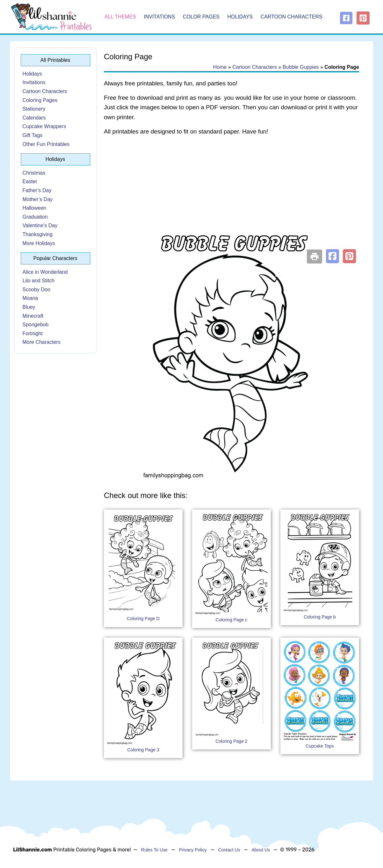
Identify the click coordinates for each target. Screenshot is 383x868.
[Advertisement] (231, 192)
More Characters (42, 342)
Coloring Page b (320, 617)
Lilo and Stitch (39, 281)
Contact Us (229, 850)
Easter (30, 181)
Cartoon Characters (292, 17)
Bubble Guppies (301, 67)
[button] (332, 256)
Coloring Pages (40, 100)
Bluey (29, 307)
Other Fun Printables (46, 144)
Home (220, 67)
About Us (261, 850)
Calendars (34, 118)
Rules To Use (154, 850)
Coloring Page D (143, 618)
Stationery (34, 109)
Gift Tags (33, 135)
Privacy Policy (193, 850)
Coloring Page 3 (143, 750)
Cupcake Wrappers (44, 126)
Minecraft (33, 316)
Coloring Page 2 (231, 741)
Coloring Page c (232, 620)
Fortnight (33, 333)
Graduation (35, 217)
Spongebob (36, 325)
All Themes (120, 17)
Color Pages (201, 17)
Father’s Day (37, 190)
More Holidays (39, 243)
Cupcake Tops (320, 746)
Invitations (159, 17)
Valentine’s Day (40, 225)
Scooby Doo (36, 289)
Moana (30, 298)
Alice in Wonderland (45, 272)
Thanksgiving (38, 234)
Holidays (240, 17)
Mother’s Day (38, 199)
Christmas (34, 173)
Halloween (35, 208)
